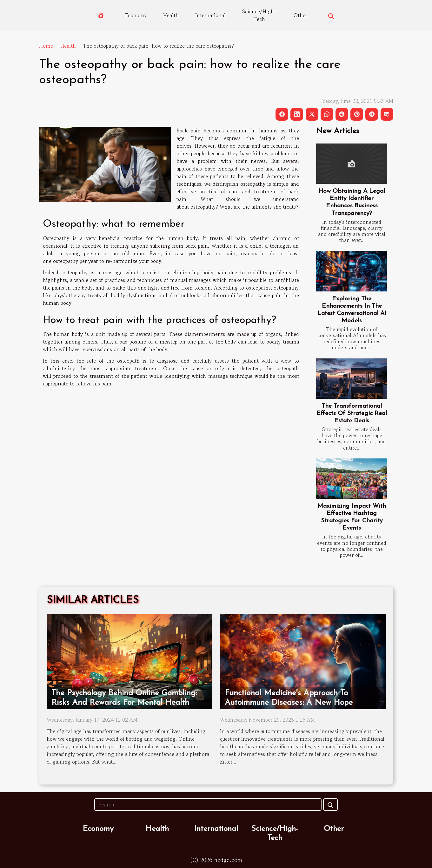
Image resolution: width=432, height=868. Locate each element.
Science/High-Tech (259, 15)
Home (46, 46)
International (210, 15)
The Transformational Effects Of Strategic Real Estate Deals (352, 414)
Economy (136, 15)
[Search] (208, 805)
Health (171, 15)
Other (300, 15)
